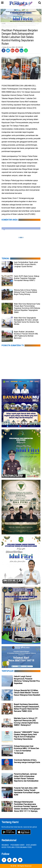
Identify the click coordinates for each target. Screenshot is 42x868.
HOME (4, 23)
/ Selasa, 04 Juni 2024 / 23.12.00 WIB (12, 47)
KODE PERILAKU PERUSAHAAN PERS (17, 847)
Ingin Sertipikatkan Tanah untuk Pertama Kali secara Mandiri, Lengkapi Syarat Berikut (26, 264)
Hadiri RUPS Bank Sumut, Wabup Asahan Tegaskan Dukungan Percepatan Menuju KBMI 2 (27, 278)
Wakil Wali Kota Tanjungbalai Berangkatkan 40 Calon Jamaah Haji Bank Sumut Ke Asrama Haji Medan (26, 321)
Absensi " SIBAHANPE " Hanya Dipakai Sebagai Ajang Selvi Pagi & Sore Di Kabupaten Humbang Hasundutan (26, 736)
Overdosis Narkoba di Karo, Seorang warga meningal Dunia (27, 761)
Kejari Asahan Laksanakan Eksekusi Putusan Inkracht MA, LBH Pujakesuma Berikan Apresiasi (26, 335)
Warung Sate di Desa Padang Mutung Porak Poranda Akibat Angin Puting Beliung (25, 292)
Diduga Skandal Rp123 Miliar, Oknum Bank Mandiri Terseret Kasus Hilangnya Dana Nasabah (27, 693)
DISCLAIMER (31, 845)
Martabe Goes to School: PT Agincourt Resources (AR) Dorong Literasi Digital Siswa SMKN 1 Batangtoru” (26, 722)
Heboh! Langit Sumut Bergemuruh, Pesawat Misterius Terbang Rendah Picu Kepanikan (27, 680)
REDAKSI (5, 845)
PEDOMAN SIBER (17, 845)
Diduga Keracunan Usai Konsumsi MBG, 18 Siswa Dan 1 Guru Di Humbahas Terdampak (26, 750)
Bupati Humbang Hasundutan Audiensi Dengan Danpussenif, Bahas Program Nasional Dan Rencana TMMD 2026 (27, 708)
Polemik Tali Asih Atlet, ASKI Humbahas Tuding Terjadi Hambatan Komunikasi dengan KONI (27, 791)
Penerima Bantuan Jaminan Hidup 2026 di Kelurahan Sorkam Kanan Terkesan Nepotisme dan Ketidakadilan (26, 777)
